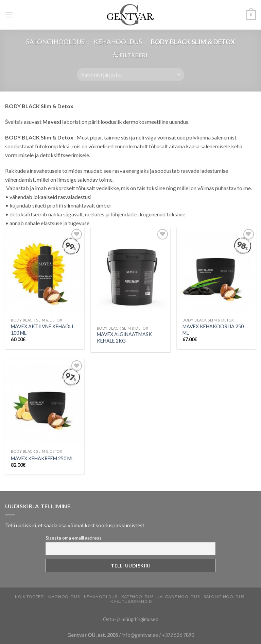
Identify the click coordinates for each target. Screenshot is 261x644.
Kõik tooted (30, 597)
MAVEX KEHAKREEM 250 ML (42, 458)
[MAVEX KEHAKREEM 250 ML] (45, 402)
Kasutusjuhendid (131, 601)
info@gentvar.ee (140, 635)
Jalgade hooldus (179, 597)
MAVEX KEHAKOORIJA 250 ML (213, 330)
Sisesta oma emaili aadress (74, 538)
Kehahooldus (118, 42)
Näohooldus (64, 597)
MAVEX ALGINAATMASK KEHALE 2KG (124, 337)
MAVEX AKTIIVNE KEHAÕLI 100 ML (42, 330)
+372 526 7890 (178, 635)
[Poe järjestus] (130, 75)
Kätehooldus (137, 597)
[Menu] (9, 15)
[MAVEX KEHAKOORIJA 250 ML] (216, 271)
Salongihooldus (55, 42)
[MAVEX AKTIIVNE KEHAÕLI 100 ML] (45, 271)
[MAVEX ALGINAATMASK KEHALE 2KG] (130, 275)
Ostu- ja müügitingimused (131, 619)
